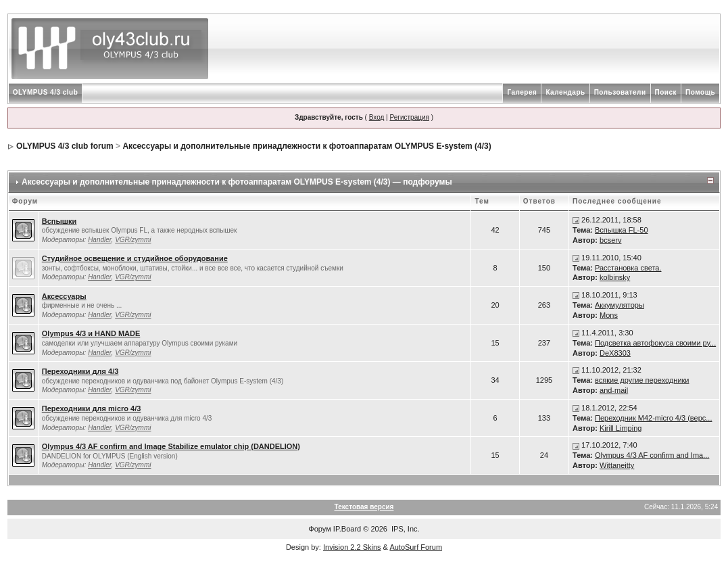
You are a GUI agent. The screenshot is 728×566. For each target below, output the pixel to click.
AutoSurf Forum (416, 547)
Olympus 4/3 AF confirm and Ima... (652, 455)
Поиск (666, 92)
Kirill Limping (621, 428)
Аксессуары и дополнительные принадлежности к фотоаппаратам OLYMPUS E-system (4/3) (307, 146)
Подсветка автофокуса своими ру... (655, 343)
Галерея (522, 92)
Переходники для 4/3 (80, 371)
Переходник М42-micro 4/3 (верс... (653, 418)
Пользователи (620, 92)
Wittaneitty (617, 465)
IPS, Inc (405, 529)
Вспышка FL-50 (622, 230)
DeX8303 (615, 353)
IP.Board (347, 529)
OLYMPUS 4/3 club (46, 92)
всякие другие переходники (642, 380)
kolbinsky (615, 277)
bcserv (610, 240)
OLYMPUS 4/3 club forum (65, 146)
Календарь (565, 92)
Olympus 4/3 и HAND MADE (91, 333)
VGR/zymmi (133, 240)
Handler (99, 240)
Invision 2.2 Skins (352, 547)
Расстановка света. (628, 268)
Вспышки (59, 221)
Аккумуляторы (620, 305)
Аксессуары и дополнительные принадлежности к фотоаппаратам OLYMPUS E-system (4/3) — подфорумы (237, 182)
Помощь (700, 92)
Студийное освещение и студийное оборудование (135, 258)
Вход (377, 117)
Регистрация (409, 117)
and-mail (614, 390)
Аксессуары (64, 296)
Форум (319, 529)
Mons (609, 315)
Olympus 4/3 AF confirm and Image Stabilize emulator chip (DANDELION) (171, 446)
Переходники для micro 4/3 (92, 408)
